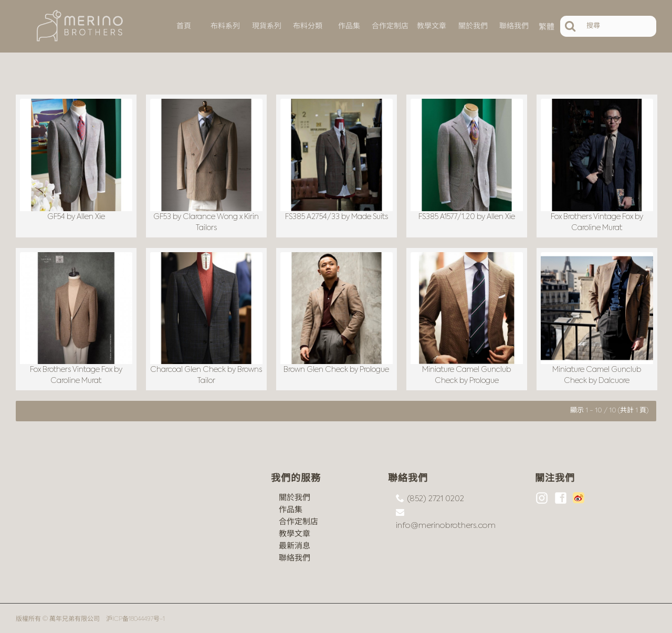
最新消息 (295, 544)
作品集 (291, 508)
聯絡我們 (295, 556)
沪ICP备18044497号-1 (135, 617)
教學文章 (295, 532)
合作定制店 (298, 520)
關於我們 (295, 496)
